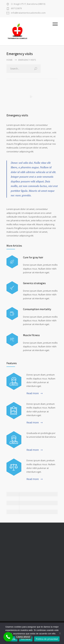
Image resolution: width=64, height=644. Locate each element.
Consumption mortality (37, 309)
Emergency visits (17, 115)
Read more (33, 393)
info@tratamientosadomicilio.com (28, 13)
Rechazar (26, 639)
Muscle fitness (31, 335)
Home (9, 60)
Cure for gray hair (33, 257)
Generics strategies (34, 283)
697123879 (16, 9)
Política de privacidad (47, 639)
